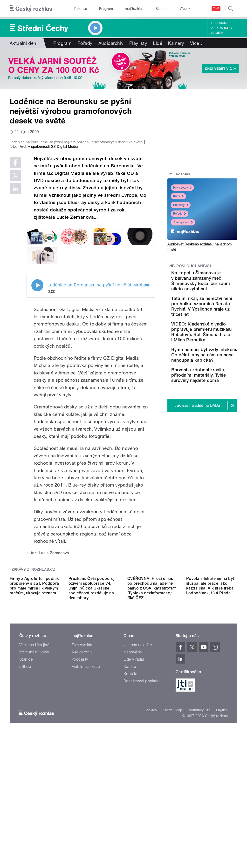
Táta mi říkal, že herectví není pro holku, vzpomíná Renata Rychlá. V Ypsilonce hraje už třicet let (216, 328)
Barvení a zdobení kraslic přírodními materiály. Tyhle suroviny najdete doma (217, 433)
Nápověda (133, 768)
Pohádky (181, 205)
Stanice (144, 9)
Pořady (85, 43)
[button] (147, 368)
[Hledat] (231, 9)
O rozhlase (166, 9)
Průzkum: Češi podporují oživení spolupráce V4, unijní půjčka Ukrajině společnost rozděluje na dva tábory (92, 704)
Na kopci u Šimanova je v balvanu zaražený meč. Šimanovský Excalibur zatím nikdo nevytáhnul (216, 289)
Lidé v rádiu (134, 776)
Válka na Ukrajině (34, 761)
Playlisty (138, 43)
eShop (25, 783)
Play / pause (37, 367)
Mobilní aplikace (86, 783)
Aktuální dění (24, 43)
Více (197, 43)
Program (99, 9)
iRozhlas (78, 9)
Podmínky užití (199, 826)
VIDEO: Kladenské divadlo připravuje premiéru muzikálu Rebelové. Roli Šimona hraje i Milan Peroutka (217, 364)
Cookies (150, 826)
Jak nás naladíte (138, 761)
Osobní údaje (172, 826)
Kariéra (130, 783)
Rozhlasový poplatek (142, 797)
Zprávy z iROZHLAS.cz (34, 651)
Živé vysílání (183, 222)
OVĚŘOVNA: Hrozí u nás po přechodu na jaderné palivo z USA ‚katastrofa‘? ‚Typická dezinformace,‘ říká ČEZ (152, 704)
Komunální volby (34, 768)
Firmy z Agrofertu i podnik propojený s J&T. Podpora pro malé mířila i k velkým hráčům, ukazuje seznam (34, 702)
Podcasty (80, 776)
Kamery (218, 33)
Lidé (158, 43)
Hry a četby (182, 188)
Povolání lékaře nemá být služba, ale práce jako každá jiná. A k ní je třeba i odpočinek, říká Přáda (210, 702)
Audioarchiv (222, 28)
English (222, 826)
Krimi (178, 196)
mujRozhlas (122, 9)
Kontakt (130, 790)
